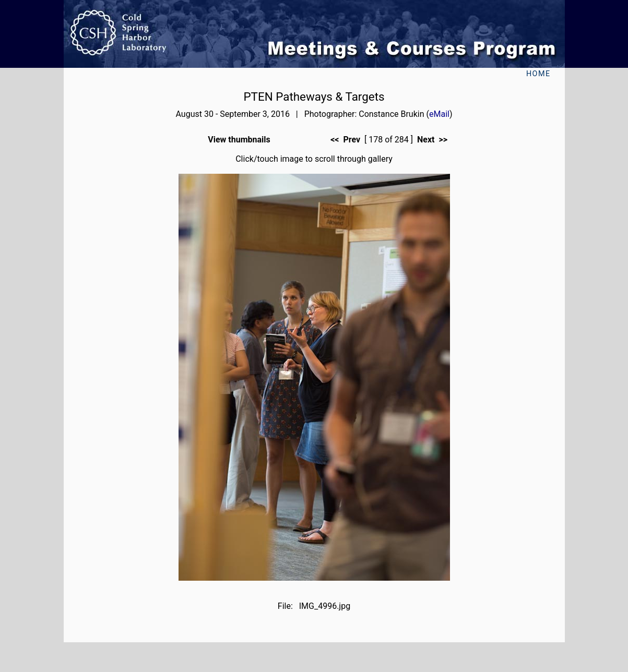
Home (538, 74)
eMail (439, 114)
